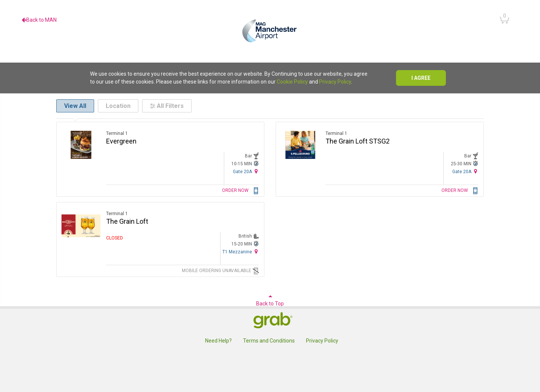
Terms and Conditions (269, 341)
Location (118, 106)
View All (75, 106)
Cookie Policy (292, 82)
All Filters (167, 106)
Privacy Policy (335, 82)
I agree (421, 78)
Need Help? (218, 341)
